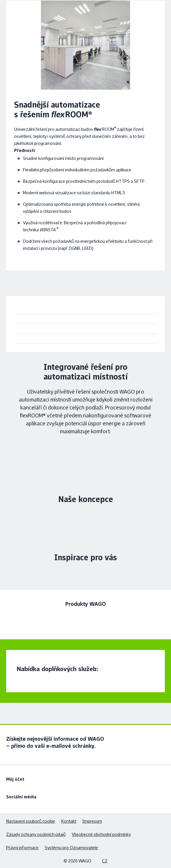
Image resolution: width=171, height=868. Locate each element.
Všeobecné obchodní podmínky (101, 834)
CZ (105, 861)
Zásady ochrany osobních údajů (36, 834)
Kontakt (69, 821)
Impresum (92, 821)
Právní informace (22, 848)
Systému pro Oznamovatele (71, 848)
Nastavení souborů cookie (31, 821)
